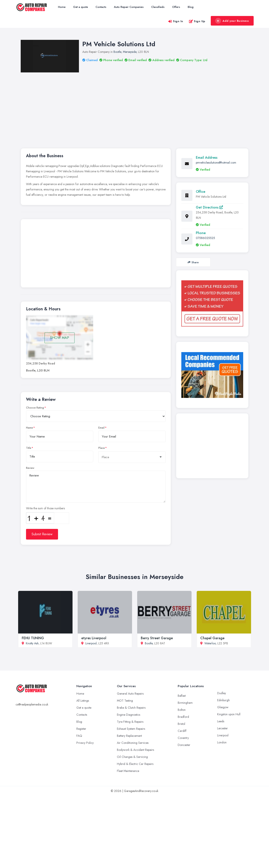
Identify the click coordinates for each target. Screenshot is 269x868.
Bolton (182, 710)
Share (193, 262)
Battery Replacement (129, 736)
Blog (191, 7)
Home (62, 7)
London (222, 742)
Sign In (176, 21)
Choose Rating (35, 408)
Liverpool (91, 643)
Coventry (183, 738)
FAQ (79, 736)
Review (30, 468)
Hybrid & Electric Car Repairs (135, 764)
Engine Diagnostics (129, 715)
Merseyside (130, 52)
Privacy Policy (85, 743)
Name (29, 428)
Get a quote (81, 7)
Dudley (222, 693)
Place (102, 448)
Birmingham (185, 703)
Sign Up (197, 21)
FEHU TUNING (33, 638)
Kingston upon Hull (229, 714)
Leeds (221, 721)
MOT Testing (125, 701)
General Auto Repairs (130, 694)
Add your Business (232, 21)
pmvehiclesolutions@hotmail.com (216, 163)
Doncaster (184, 745)
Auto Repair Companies (129, 7)
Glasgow (223, 707)
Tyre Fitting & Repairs (130, 722)
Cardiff (182, 731)
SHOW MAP (60, 338)
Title (29, 448)
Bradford (183, 717)
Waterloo (210, 643)
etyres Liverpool (94, 638)
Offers (176, 7)
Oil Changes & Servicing (132, 757)
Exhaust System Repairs (131, 729)
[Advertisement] (141, 104)
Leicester (222, 728)
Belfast (182, 696)
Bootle (117, 52)
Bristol (181, 724)
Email (101, 428)
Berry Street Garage (157, 638)
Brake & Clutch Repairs (131, 708)
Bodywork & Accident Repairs (135, 750)
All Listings (83, 701)
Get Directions (209, 207)
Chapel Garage (212, 638)
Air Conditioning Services (133, 743)
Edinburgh (223, 700)
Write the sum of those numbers (45, 508)
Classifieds (158, 7)
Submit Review (42, 534)
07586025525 (205, 238)
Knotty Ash (32, 643)
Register (81, 729)
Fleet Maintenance (128, 771)
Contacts (101, 7)
